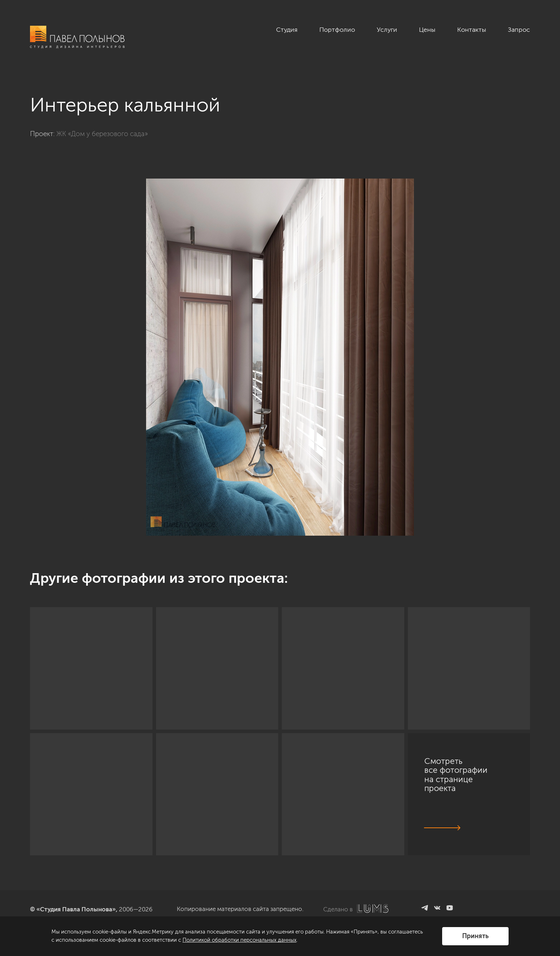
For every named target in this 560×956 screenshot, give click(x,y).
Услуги (387, 30)
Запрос (519, 30)
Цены (427, 30)
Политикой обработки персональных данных (239, 940)
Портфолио (337, 30)
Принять (475, 936)
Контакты (472, 30)
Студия (287, 30)
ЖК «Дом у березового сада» (102, 134)
